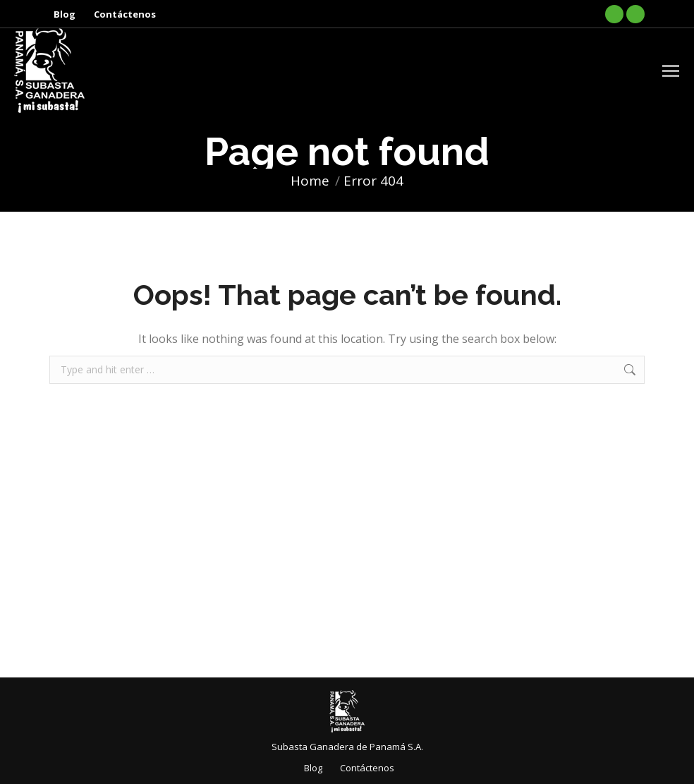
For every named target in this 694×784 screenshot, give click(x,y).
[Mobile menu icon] (671, 71)
